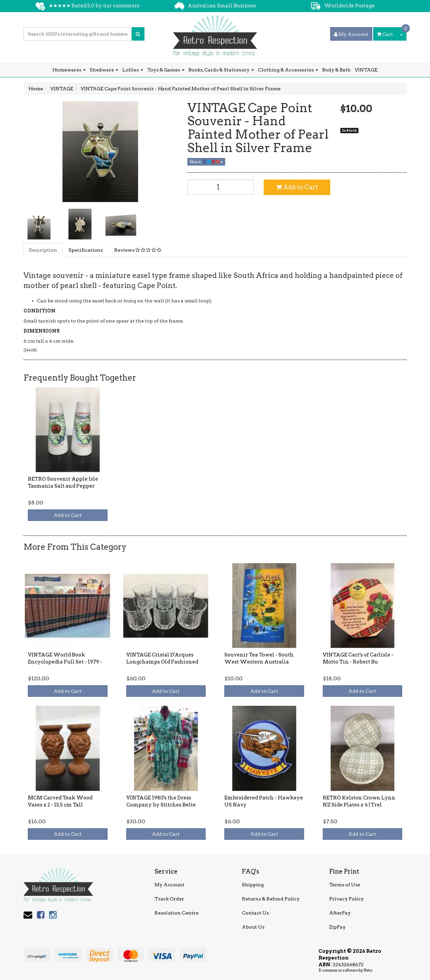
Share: (206, 162)
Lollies (133, 70)
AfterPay (340, 913)
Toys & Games (166, 70)
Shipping (253, 885)
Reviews (138, 250)
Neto (368, 970)
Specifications (86, 250)
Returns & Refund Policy (271, 899)
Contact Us (255, 913)
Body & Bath (336, 70)
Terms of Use (345, 885)
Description (43, 250)
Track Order (169, 899)
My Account (169, 885)
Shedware (104, 70)
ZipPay (337, 927)
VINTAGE (366, 70)
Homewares (69, 70)
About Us (253, 927)
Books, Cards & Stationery (221, 70)
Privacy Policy (347, 899)
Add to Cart (297, 187)
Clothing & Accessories (288, 70)
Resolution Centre (177, 913)
